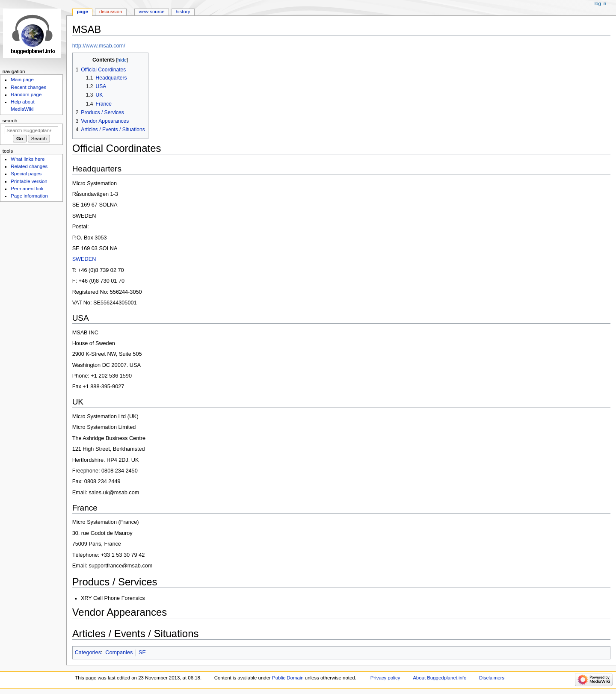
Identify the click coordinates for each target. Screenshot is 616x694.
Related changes (29, 166)
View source (151, 12)
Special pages (26, 174)
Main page (22, 80)
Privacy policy (385, 678)
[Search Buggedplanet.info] (31, 130)
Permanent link (27, 189)
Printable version (29, 181)
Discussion (111, 12)
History (183, 12)
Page (82, 12)
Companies (119, 653)
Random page (26, 95)
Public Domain (288, 678)
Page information (29, 196)
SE (142, 653)
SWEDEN (84, 259)
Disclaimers (492, 678)
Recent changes (28, 87)
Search (10, 121)
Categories (88, 653)
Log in (600, 3)
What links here (28, 159)
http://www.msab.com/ (99, 46)
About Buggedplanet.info (440, 678)
